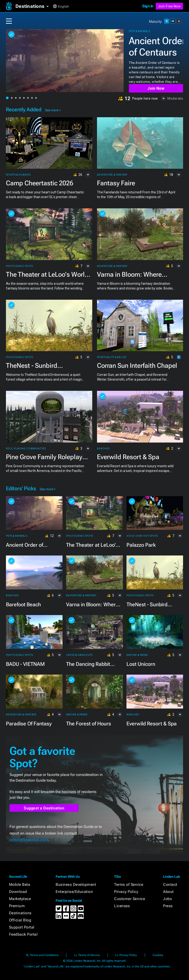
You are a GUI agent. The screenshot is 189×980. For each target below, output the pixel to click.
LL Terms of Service (87, 955)
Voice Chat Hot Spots (142, 536)
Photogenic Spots (19, 266)
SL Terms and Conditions (42, 955)
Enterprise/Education (74, 892)
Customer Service (130, 899)
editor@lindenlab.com (29, 840)
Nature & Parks (137, 655)
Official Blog (20, 920)
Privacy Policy (126, 892)
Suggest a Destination (44, 808)
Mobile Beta (20, 884)
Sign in (148, 6)
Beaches (103, 449)
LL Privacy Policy (126, 955)
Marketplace (20, 899)
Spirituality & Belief (112, 357)
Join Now (156, 88)
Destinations (20, 913)
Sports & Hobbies (18, 175)
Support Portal (22, 927)
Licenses (122, 906)
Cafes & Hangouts (79, 655)
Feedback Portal (23, 934)
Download (18, 892)
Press (168, 906)
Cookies (158, 955)
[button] (34, 6)
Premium (17, 906)
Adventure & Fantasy (112, 175)
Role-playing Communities (26, 449)
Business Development (76, 884)
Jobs (167, 899)
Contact (170, 884)
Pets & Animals (140, 31)
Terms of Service (129, 884)
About (168, 892)
